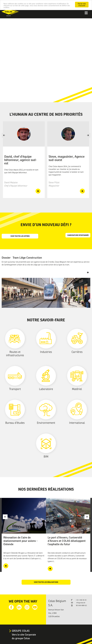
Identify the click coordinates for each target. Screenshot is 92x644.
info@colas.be (81, 603)
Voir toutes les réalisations (46, 582)
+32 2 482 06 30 (81, 600)
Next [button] (88, 135)
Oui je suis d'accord (82, 5)
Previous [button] (4, 135)
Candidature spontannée (78, 235)
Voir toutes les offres (20, 236)
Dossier (22, 258)
